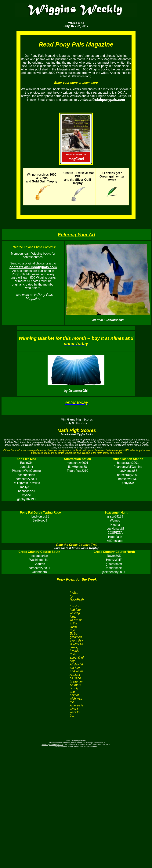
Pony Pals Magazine (39, 297)
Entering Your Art (77, 235)
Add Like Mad (26, 459)
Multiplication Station (128, 459)
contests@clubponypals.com (52, 745)
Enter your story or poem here (76, 83)
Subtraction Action (78, 459)
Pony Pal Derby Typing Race (41, 513)
